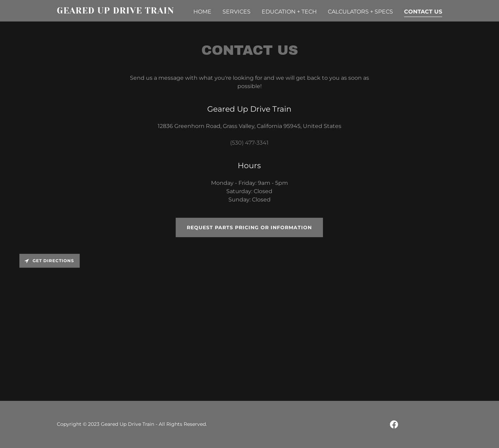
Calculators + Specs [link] (360, 12)
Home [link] (202, 12)
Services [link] (237, 12)
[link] (124, 12)
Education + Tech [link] (289, 12)
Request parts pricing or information (249, 227)
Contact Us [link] (423, 12)
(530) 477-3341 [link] (249, 143)
